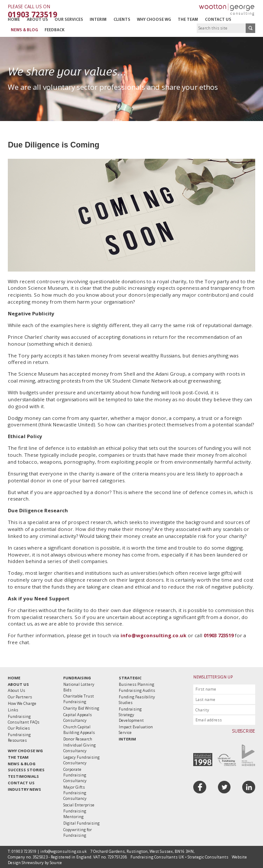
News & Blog (24, 30)
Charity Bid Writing (81, 708)
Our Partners (20, 697)
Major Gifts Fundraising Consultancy (75, 793)
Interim (98, 20)
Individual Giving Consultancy (80, 748)
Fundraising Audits (137, 690)
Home (14, 20)
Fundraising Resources (19, 737)
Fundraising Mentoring (75, 814)
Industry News (24, 789)
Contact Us (218, 20)
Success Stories (26, 770)
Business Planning (136, 684)
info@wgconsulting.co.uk (153, 635)
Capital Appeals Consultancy (78, 717)
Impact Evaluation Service (136, 730)
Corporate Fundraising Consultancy (75, 775)
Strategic (130, 678)
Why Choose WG (154, 20)
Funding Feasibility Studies (137, 700)
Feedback (55, 30)
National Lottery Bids (79, 687)
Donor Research (78, 739)
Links (13, 710)
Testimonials (23, 776)
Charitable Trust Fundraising (79, 699)
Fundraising (77, 678)
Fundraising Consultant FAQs (24, 719)
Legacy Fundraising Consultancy (81, 760)
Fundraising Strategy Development (131, 715)
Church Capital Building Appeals (79, 730)
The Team (188, 20)
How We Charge (22, 703)
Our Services (69, 20)
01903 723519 (219, 635)
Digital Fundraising (81, 823)
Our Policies (19, 728)
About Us (37, 20)
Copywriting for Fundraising (78, 832)
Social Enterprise (79, 805)
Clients (122, 20)
